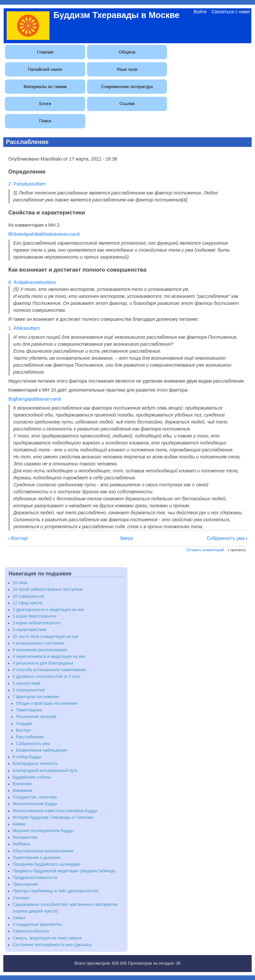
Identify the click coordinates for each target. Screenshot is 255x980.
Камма (19, 824)
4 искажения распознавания (40, 650)
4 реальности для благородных (43, 663)
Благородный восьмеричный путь (45, 771)
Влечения (22, 784)
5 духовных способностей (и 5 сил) (46, 676)
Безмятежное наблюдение (42, 750)
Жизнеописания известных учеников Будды (55, 811)
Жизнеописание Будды (35, 804)
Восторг (18, 538)
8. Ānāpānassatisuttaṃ (32, 282)
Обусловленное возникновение (43, 851)
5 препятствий (26, 683)
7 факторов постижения (36, 697)
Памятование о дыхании (36, 858)
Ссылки (127, 104)
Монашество (25, 837)
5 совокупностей (29, 690)
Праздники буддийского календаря (46, 864)
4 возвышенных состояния (38, 643)
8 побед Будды (27, 757)
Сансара (21, 898)
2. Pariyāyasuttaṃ (27, 184)
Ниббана (21, 844)
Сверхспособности (31, 931)
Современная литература (127, 87)
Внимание (22, 791)
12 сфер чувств (28, 603)
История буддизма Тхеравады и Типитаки (53, 817)
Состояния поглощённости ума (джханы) (52, 945)
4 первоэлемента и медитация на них (49, 657)
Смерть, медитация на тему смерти (47, 938)
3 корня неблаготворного (37, 623)
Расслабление (30, 737)
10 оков (20, 583)
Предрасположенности (35, 878)
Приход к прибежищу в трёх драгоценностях (56, 891)
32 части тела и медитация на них (46, 637)
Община (127, 52)
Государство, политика (35, 797)
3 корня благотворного (34, 616)
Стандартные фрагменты (37, 924)
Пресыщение (25, 884)
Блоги (45, 104)
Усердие (24, 724)
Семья (19, 918)
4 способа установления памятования (49, 670)
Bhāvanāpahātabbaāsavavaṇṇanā (44, 234)
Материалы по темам (45, 87)
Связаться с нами (231, 12)
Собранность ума (227, 538)
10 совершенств (28, 596)
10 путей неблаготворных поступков (47, 589)
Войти (200, 12)
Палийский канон (45, 69)
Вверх (127, 538)
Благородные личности (35, 764)
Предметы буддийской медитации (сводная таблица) (64, 871)
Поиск (45, 121)
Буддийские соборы (32, 777)
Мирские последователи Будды (43, 831)
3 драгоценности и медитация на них (48, 610)
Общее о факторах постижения (46, 703)
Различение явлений (36, 717)
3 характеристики (30, 630)
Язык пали (127, 69)
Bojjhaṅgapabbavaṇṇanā (35, 399)
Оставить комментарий (205, 550)
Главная (45, 52)
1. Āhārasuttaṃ (24, 328)
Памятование (29, 710)
